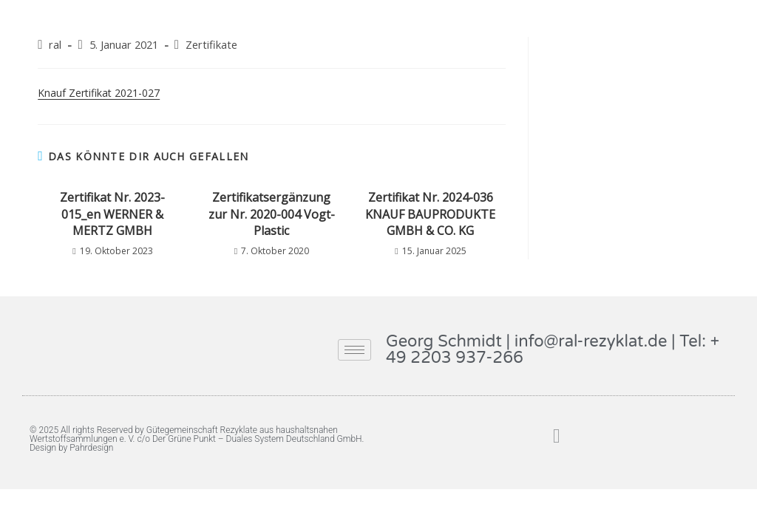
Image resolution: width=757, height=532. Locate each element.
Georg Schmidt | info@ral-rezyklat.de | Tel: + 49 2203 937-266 (553, 349)
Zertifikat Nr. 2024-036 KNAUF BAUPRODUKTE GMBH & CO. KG (430, 214)
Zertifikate (211, 45)
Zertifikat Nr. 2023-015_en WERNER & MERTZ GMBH (112, 214)
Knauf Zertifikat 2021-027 (99, 93)
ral (55, 45)
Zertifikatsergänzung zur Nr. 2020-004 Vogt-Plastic (272, 214)
